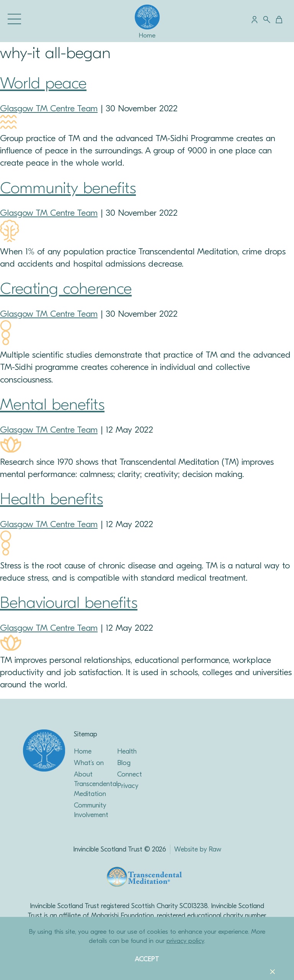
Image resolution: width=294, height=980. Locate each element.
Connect (130, 774)
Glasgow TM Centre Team (49, 108)
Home (83, 751)
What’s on (89, 763)
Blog (124, 763)
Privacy (128, 786)
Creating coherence (66, 289)
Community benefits (68, 188)
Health (127, 751)
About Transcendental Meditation (96, 784)
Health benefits (51, 499)
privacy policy (185, 941)
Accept (147, 959)
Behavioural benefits (69, 603)
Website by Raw (198, 849)
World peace (43, 83)
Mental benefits (52, 405)
